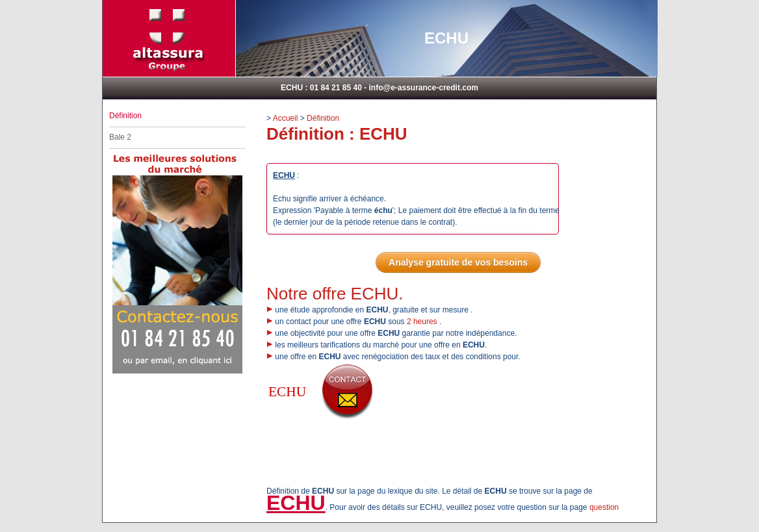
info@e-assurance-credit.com (423, 88)
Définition (323, 118)
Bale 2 (120, 137)
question (604, 507)
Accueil (286, 118)
